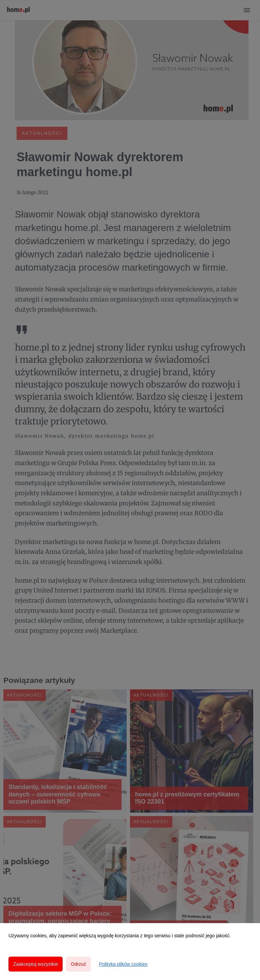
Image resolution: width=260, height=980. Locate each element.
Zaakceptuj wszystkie (36, 964)
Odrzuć (78, 964)
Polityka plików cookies (123, 964)
